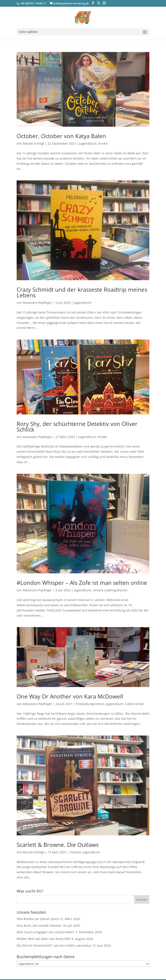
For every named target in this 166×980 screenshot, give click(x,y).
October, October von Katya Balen (61, 136)
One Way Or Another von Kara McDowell (70, 696)
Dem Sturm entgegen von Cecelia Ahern (46, 932)
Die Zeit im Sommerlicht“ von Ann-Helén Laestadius (54, 945)
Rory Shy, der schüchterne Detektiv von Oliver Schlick (77, 427)
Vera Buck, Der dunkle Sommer (39, 926)
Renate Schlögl (33, 143)
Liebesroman (135, 704)
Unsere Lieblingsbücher (110, 590)
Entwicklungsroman (90, 704)
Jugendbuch (88, 143)
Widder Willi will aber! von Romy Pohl (44, 939)
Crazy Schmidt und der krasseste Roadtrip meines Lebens (82, 292)
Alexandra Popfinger (37, 303)
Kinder (103, 143)
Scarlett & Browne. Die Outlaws (58, 845)
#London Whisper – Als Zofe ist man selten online (82, 583)
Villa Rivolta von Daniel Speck (38, 919)
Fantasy (76, 852)
